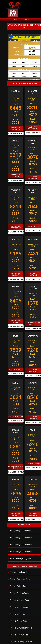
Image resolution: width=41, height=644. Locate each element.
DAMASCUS (33, 336)
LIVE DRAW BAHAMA (16, 274)
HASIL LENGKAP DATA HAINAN (15, 421)
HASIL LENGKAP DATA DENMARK (33, 423)
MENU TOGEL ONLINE (13, 13)
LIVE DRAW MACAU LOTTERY (33, 323)
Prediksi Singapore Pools (20, 579)
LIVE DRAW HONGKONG (16, 128)
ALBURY (16, 287)
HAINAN (16, 383)
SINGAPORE (33, 92)
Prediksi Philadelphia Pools (21, 642)
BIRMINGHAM (33, 142)
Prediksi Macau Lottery (19, 607)
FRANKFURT (16, 191)
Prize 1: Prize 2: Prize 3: (16, 111)
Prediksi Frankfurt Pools (20, 635)
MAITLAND (33, 240)
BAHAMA (16, 240)
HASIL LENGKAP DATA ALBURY (15, 326)
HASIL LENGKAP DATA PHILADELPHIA (33, 230)
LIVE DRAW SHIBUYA (16, 514)
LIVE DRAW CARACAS (33, 514)
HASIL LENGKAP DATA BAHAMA (15, 279)
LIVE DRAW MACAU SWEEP (16, 467)
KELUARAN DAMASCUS (33, 375)
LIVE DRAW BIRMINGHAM (33, 178)
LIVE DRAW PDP (33, 226)
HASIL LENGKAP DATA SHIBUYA (15, 519)
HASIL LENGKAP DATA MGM (15, 374)
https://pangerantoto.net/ (20, 531)
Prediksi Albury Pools (19, 621)
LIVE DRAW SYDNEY (16, 175)
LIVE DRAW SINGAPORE (33, 128)
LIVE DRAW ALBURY (16, 321)
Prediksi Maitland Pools (19, 600)
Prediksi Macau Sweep (19, 614)
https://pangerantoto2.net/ (21, 538)
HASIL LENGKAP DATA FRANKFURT (15, 232)
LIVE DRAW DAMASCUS (33, 371)
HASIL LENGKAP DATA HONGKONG (15, 133)
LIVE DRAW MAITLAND (33, 274)
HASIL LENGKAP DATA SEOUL (33, 468)
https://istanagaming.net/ (20, 558)
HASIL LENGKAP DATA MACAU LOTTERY (33, 328)
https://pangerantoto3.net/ (21, 545)
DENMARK (33, 383)
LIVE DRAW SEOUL (33, 464)
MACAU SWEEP (16, 431)
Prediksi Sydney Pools (19, 586)
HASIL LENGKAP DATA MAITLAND (33, 279)
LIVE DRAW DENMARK (33, 418)
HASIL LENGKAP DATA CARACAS (33, 519)
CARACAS (33, 479)
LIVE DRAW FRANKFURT (16, 227)
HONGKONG (16, 92)
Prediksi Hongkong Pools (20, 572)
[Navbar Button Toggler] (13, 13)
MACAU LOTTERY (33, 288)
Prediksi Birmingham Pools (21, 628)
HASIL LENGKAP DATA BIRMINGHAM (33, 183)
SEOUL (33, 430)
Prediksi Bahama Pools (19, 593)
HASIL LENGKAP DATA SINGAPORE (33, 133)
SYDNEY (16, 141)
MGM (16, 336)
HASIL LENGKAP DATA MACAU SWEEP (15, 472)
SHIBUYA (16, 479)
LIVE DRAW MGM (16, 370)
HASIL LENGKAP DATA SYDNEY (15, 180)
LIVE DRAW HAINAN (16, 417)
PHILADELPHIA (33, 191)
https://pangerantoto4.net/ (21, 552)
